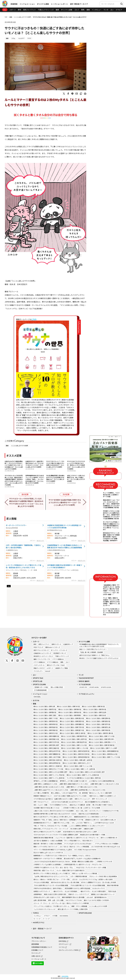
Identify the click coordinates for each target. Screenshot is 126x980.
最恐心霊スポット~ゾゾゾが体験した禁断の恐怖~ (73, 909)
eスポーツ (50, 668)
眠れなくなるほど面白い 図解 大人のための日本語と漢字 (87, 772)
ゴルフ (77, 10)
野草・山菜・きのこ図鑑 (56, 900)
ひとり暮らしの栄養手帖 (41, 793)
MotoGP (48, 671)
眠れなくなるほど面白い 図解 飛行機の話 (102, 745)
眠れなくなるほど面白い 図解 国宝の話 (72, 721)
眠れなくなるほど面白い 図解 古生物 (95, 712)
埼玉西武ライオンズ (60, 653)
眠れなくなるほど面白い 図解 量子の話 (72, 730)
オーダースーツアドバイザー (16, 525)
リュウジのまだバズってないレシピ (45, 909)
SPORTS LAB (38, 681)
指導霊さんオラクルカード (42, 891)
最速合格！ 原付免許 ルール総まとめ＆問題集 (48, 844)
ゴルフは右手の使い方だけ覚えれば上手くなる (106, 847)
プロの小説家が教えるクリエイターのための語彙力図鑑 (51, 885)
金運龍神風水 (38, 894)
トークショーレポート (59, 4)
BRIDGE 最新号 (84, 681)
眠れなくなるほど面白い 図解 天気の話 (72, 727)
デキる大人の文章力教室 (41, 882)
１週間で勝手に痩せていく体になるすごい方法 (104, 784)
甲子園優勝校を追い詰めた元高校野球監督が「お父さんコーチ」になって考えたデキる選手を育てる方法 (99, 645)
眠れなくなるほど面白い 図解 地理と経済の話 (48, 760)
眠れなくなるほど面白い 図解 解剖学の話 (74, 736)
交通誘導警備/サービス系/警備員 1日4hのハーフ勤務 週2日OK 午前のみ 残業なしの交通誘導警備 (65, 546)
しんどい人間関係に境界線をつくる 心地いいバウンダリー (87, 826)
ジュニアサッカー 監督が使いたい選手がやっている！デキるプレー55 (77, 838)
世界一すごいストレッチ (100, 799)
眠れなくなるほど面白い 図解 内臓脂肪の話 (47, 754)
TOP (6, 17)
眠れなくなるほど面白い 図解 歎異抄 (70, 715)
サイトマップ (36, 953)
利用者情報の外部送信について (42, 947)
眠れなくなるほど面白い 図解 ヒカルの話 (74, 745)
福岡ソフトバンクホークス (42, 659)
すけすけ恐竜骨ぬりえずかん (58, 805)
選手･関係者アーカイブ (79, 4)
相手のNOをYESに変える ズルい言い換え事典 (65, 882)
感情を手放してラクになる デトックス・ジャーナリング (51, 829)
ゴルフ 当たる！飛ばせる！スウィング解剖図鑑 (74, 847)
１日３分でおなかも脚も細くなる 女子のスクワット (67, 802)
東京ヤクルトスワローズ (41, 650)
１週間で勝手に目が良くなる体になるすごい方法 (49, 787)
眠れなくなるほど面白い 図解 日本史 (95, 715)
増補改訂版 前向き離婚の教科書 (43, 838)
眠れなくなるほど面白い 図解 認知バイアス (102, 742)
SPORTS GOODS (106, 687)
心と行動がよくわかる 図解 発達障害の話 (102, 781)
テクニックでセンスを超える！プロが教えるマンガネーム (51, 906)
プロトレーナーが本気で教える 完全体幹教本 (103, 876)
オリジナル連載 (43, 4)
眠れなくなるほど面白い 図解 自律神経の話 (47, 763)
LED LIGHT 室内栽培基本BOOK (97, 897)
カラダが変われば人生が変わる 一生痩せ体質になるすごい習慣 (53, 799)
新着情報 (14, 4)
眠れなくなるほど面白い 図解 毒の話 (70, 709)
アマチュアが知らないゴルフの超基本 (107, 844)
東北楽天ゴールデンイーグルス (43, 656)
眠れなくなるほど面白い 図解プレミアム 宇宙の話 (49, 775)
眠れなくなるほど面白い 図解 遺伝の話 (72, 718)
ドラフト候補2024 (39, 662)
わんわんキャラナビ (99, 888)
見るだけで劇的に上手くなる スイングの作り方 (48, 853)
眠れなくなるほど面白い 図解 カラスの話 (102, 736)
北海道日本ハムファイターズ (42, 653)
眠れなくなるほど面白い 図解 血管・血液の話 (78, 760)
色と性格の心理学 (76, 829)
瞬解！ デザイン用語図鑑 (79, 906)
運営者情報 (35, 944)
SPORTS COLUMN (39, 684)
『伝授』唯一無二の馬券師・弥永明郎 (91, 652)
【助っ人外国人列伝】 (57, 687)
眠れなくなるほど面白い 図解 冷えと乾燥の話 (48, 766)
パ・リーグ (46, 919)
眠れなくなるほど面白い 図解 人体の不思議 (47, 757)
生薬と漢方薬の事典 (40, 900)
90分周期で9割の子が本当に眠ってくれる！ (47, 808)
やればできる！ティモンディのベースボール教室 (91, 867)
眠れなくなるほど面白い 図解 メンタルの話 (75, 748)
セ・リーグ (37, 919)
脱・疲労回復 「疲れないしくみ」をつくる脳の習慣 (95, 793)
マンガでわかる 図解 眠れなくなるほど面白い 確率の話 (84, 778)
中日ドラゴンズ (38, 647)
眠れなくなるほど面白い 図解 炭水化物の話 (76, 754)
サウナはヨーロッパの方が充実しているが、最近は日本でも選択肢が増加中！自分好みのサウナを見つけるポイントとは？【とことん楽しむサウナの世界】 (26, 502)
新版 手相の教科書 (113, 885)
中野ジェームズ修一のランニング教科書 (84, 873)
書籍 (88, 10)
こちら (34, 319)
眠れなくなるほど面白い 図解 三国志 (45, 715)
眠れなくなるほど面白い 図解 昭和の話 (98, 721)
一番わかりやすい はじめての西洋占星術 (93, 891)
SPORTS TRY (83, 687)
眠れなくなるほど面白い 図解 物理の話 (46, 730)
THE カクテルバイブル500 (74, 900)
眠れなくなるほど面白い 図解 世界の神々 (102, 739)
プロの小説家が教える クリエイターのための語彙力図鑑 (88, 885)
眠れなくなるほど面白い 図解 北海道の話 (46, 748)
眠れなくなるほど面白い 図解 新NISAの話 (105, 754)
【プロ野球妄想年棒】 (40, 690)
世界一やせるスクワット (41, 802)
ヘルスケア (21, 38)
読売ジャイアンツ (29, 10)
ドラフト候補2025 (53, 662)
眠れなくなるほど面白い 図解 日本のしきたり (77, 763)
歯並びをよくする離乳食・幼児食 (80, 805)
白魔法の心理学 (89, 829)
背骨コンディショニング (82, 799)
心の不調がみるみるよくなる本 (104, 823)
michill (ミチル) (39, 922)
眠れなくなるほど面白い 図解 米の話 (68, 706)
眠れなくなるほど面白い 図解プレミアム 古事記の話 (83, 775)
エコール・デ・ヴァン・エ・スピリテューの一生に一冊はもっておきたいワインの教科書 (61, 903)
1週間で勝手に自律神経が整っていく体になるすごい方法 (88, 790)
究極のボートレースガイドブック (79, 894)
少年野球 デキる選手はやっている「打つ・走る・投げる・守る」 (54, 867)
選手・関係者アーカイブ (42, 929)
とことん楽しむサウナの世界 (23, 17)
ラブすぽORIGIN (85, 684)
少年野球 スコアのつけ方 (104, 861)
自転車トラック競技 (62, 668)
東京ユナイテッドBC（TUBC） (56, 665)
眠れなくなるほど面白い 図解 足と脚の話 (73, 733)
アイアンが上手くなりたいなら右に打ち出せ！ (78, 844)
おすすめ (36, 700)
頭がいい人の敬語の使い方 (109, 838)
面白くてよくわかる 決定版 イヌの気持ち (97, 900)
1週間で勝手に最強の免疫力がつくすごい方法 (73, 784)
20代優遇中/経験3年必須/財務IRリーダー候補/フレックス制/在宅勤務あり (65, 566)
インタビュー (97, 10)
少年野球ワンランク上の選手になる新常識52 (47, 864)
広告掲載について (37, 950)
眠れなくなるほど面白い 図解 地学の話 (98, 724)
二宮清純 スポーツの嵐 (41, 687)
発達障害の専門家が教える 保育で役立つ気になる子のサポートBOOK (55, 814)
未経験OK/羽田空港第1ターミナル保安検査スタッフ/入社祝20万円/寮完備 (64, 526)
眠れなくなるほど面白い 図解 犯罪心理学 (46, 745)
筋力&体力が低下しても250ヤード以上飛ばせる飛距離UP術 (82, 858)
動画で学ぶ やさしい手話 (62, 823)
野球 (19, 10)
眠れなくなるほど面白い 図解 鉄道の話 (46, 727)
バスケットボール (39, 665)
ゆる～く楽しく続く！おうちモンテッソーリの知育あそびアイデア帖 (97, 811)
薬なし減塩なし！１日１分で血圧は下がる (64, 793)
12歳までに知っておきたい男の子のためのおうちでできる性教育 (54, 811)
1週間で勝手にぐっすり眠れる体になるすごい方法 (82, 787)
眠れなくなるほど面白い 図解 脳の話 (45, 712)
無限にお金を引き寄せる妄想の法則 (55, 894)
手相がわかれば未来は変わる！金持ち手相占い (48, 888)
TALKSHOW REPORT (86, 678)
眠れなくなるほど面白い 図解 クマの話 (46, 718)
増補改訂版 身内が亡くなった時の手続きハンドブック (91, 817)
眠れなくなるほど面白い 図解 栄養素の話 (46, 736)
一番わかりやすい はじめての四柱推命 (65, 891)
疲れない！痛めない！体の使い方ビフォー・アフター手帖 (51, 879)
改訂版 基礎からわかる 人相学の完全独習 (77, 888)
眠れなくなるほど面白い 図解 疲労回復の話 (76, 757)
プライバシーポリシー (39, 941)
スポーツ (13, 10)
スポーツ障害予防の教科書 (79, 876)
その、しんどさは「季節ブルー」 (82, 823)
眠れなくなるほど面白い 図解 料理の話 (98, 730)
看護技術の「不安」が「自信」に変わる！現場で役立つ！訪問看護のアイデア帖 (58, 820)
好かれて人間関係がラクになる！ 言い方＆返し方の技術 (99, 882)
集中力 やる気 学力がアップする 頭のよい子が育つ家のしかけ (53, 817)
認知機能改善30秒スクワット (43, 823)
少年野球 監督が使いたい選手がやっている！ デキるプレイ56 (82, 864)
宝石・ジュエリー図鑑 (40, 805)
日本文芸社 (37, 697)
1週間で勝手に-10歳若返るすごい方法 (45, 784)
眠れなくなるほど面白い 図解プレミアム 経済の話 (49, 778)
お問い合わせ (36, 956)
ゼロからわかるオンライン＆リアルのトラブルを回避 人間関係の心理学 (56, 835)
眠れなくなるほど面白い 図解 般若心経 (98, 727)
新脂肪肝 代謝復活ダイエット (43, 796)
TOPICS (36, 913)
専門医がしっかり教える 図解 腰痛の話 (46, 781)
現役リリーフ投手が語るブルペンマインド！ (93, 649)
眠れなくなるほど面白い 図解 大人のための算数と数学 (50, 772)
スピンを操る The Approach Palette (85, 850)
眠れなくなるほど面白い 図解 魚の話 (93, 706)
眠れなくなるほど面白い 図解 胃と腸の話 (100, 733)
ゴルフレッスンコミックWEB (68, 950)
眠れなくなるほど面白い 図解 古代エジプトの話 (48, 769)
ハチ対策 (55, 916)
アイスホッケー (38, 671)
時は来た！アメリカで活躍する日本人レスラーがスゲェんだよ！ (99, 658)
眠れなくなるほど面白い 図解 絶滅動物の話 (105, 751)
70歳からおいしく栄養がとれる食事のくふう (103, 796)
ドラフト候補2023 (58, 659)
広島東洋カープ (68, 644)
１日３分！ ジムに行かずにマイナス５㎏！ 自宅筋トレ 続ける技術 (92, 879)
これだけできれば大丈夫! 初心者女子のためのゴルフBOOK (52, 861)
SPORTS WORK (94, 687)
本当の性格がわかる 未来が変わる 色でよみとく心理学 (80, 832)
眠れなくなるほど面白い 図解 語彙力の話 (46, 739)
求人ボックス (40, 541)
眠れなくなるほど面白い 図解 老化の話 (46, 733)
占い (112, 10)
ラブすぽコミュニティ (87, 694)
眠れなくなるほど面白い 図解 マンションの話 (78, 766)
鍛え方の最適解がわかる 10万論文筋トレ (98, 802)
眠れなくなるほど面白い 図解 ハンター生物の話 (80, 769)
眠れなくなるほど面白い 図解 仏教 (44, 706)
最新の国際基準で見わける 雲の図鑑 (73, 897)
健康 (57, 10)
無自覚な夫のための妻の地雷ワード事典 (93, 835)
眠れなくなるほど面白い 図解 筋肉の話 (46, 721)
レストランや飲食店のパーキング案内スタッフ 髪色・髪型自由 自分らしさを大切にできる (24, 566)
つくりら (62, 947)
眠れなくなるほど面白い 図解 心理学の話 (74, 739)
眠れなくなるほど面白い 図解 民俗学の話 (74, 742)
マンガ (106, 10)
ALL (5, 10)
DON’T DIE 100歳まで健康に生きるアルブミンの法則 (70, 796)
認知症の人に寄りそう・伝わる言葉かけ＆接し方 (101, 820)
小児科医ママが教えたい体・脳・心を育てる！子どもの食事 (81, 808)
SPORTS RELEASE (85, 913)
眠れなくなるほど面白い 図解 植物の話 (46, 724)
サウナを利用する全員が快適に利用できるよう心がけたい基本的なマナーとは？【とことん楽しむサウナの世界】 (65, 502)
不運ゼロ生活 (112, 891)
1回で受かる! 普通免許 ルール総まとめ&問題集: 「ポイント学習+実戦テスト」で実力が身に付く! (63, 841)
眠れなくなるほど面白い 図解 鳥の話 (95, 709)
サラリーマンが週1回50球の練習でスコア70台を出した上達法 (53, 850)
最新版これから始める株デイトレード (103, 894)
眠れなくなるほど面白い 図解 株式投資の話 (76, 751)
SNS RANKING (64, 916)
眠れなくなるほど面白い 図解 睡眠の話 (72, 724)
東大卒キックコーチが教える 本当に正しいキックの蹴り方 (52, 873)
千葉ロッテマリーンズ (46, 10)
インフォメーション (27, 4)
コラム (13, 38)
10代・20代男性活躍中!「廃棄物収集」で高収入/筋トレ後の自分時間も (23, 546)
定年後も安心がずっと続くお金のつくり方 (47, 897)
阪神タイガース (56, 644)
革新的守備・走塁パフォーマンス (44, 870)
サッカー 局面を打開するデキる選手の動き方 (70, 870)
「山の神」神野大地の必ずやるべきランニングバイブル (51, 876)
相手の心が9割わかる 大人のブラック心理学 (47, 832)
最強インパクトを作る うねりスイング (45, 847)
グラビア (119, 10)
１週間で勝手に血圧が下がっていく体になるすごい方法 (51, 790)
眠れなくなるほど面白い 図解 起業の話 (98, 718)
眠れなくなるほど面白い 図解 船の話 (70, 712)
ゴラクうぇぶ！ (64, 944)
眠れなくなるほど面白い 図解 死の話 (45, 709)
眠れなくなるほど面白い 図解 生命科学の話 (47, 751)
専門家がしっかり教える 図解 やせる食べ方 (73, 781)
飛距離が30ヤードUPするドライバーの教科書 (48, 858)
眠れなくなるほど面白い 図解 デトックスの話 (106, 757)
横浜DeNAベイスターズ (53, 647)
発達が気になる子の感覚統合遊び (89, 814)
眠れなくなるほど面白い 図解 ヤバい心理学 (104, 748)
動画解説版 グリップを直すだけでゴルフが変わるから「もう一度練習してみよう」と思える (62, 856)
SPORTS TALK (38, 678)
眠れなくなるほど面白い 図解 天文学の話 (46, 742)
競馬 (83, 10)
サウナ (29, 38)
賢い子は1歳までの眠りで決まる (103, 805)
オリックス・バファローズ (59, 650)
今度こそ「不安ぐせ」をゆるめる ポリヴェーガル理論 (50, 826)
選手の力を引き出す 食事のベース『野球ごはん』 (95, 655)
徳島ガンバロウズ (39, 668)
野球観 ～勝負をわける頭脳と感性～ (83, 861)
